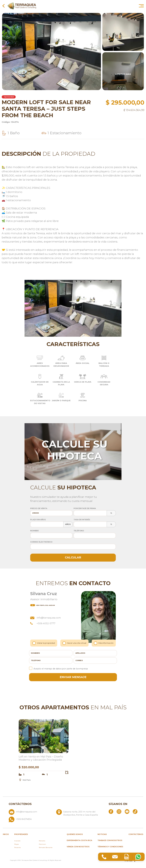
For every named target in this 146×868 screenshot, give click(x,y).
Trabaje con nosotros (110, 840)
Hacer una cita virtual (75, 643)
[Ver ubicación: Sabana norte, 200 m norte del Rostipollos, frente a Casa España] (79, 813)
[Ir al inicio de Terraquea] (22, 6)
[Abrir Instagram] (119, 811)
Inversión (17, 841)
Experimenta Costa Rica (79, 840)
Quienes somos (75, 834)
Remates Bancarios (46, 847)
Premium (42, 844)
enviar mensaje (73, 677)
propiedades (21, 834)
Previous (21, 736)
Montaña (42, 841)
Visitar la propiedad (44, 643)
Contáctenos (136, 834)
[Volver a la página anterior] (3, 6)
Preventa (17, 847)
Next (67, 736)
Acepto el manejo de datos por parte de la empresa (58, 669)
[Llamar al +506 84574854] (55, 819)
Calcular (73, 557)
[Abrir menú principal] (141, 6)
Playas (16, 844)
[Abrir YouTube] (127, 811)
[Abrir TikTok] (135, 811)
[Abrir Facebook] (111, 811)
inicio (6, 834)
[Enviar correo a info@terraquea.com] (31, 813)
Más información (104, 643)
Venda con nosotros (78, 847)
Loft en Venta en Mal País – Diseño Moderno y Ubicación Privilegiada (41, 758)
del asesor (43, 605)
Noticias (102, 834)
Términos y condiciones (110, 847)
